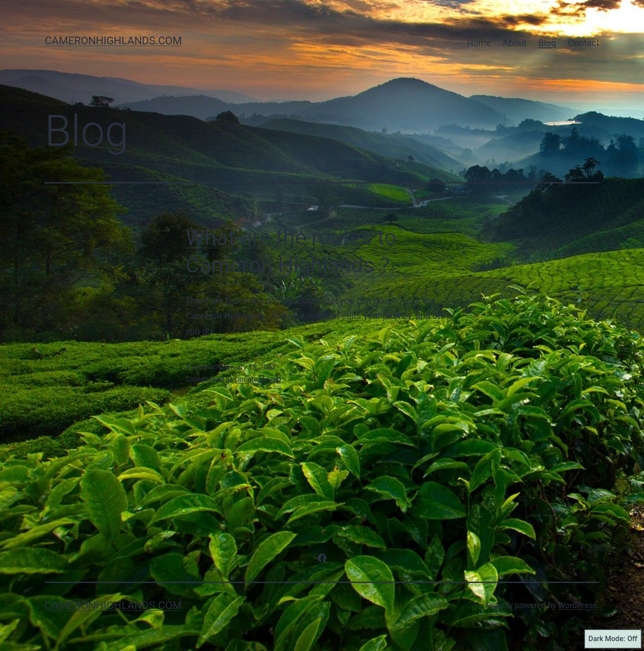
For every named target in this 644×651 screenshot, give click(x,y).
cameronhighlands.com (113, 41)
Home (479, 43)
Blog (547, 43)
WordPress (578, 605)
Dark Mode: (613, 639)
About (515, 43)
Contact (584, 43)
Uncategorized (258, 379)
